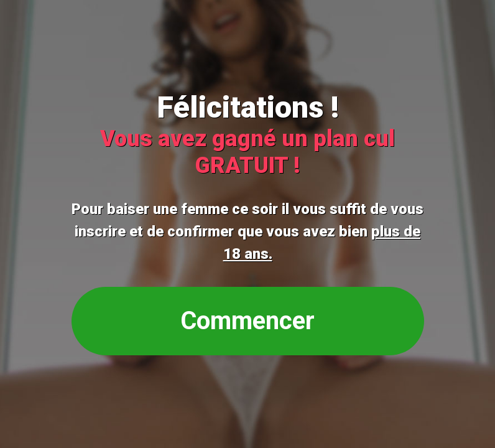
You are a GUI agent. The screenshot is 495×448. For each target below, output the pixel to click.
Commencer (247, 321)
